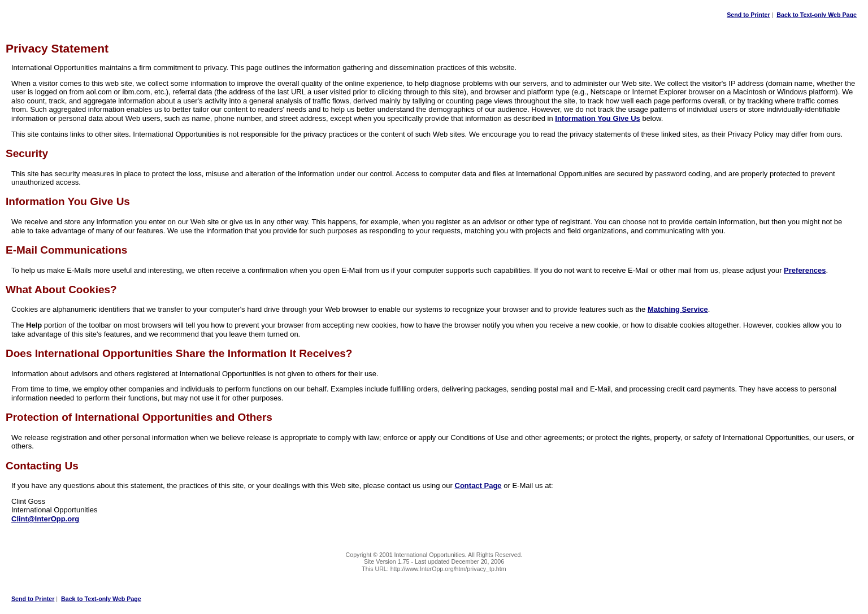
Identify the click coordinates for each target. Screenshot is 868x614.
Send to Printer (748, 15)
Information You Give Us (597, 118)
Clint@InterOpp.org (45, 519)
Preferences (805, 270)
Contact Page (478, 485)
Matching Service (678, 309)
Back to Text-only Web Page (817, 15)
